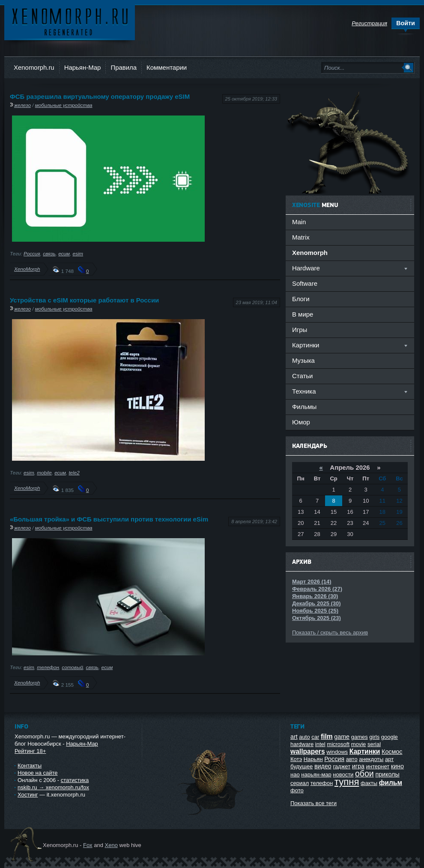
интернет (378, 766)
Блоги (301, 299)
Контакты (30, 766)
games (360, 737)
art (294, 737)
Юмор (301, 422)
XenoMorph (27, 269)
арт (389, 759)
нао (295, 775)
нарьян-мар (316, 775)
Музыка (303, 360)
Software (305, 283)
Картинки (365, 751)
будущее (302, 766)
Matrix (301, 237)
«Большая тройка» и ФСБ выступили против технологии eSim (109, 519)
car (315, 737)
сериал (300, 783)
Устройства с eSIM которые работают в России (84, 300)
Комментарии (167, 67)
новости (343, 775)
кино (397, 766)
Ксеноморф (70, 21)
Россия (32, 253)
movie (359, 744)
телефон (48, 667)
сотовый (72, 667)
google (390, 737)
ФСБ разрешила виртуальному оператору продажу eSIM (100, 96)
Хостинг (28, 795)
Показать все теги (314, 803)
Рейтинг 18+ (30, 751)
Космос (392, 752)
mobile (44, 473)
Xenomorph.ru (34, 67)
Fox (88, 845)
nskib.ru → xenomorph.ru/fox (53, 787)
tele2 (74, 473)
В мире (303, 314)
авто (352, 759)
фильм (391, 783)
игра (358, 766)
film (327, 736)
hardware (302, 744)
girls (374, 737)
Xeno (111, 845)
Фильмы (304, 407)
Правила (124, 67)
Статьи (302, 376)
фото (297, 790)
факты (369, 783)
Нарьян (313, 759)
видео (323, 766)
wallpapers (308, 751)
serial (374, 744)
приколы (387, 774)
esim (78, 253)
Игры (300, 330)
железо (22, 105)
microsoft (338, 744)
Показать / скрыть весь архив (330, 632)
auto (304, 737)
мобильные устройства (64, 105)
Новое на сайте (38, 773)
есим (64, 253)
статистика (75, 780)
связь (49, 253)
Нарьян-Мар (83, 67)
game (342, 737)
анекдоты (371, 759)
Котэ (296, 759)
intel (320, 744)
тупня (347, 782)
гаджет (342, 766)
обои (364, 773)
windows (337, 752)
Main (299, 222)
